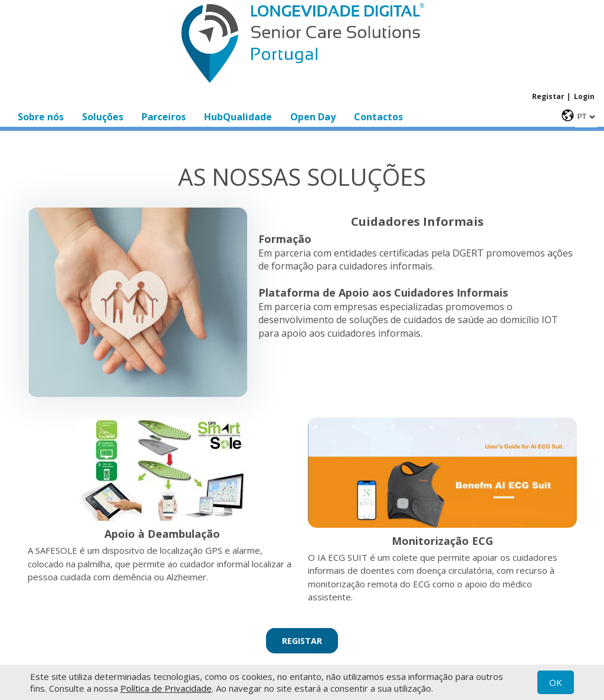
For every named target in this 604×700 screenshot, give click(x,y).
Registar (548, 96)
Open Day (313, 117)
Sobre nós (41, 117)
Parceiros (164, 117)
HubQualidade (238, 117)
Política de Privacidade (166, 688)
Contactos (378, 117)
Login (584, 96)
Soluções (103, 117)
